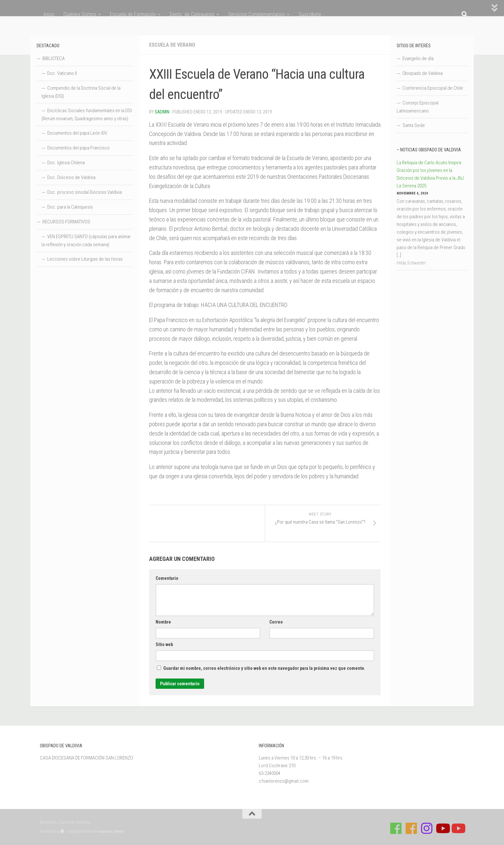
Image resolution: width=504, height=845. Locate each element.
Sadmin (162, 112)
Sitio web (164, 644)
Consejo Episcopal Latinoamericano (418, 107)
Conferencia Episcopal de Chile (433, 88)
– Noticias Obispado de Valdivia (429, 150)
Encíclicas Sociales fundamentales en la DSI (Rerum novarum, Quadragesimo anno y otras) (87, 115)
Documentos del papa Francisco (78, 148)
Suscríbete (310, 14)
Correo (276, 622)
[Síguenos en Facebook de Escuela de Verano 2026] (411, 828)
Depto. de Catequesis (192, 14)
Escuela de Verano (172, 45)
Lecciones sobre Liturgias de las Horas (85, 259)
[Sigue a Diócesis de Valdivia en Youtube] (458, 828)
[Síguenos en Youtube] (442, 828)
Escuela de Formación (133, 14)
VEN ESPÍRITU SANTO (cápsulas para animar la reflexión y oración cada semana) (86, 241)
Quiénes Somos (80, 14)
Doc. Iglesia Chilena (66, 163)
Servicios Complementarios (256, 14)
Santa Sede (414, 125)
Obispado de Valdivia (423, 73)
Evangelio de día (418, 58)
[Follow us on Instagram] (427, 828)
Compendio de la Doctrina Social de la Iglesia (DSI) (81, 92)
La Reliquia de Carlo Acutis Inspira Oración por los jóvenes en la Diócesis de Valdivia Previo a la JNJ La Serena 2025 (430, 174)
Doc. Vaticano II (62, 73)
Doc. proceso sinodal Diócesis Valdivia (85, 192)
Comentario (167, 578)
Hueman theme (111, 831)
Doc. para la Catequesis (70, 207)
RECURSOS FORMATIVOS (66, 222)
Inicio (49, 14)
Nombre (163, 622)
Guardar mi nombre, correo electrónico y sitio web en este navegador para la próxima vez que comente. (264, 668)
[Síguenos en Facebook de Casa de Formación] (396, 828)
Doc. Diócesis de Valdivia (71, 177)
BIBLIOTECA (54, 58)
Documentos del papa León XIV (77, 133)
